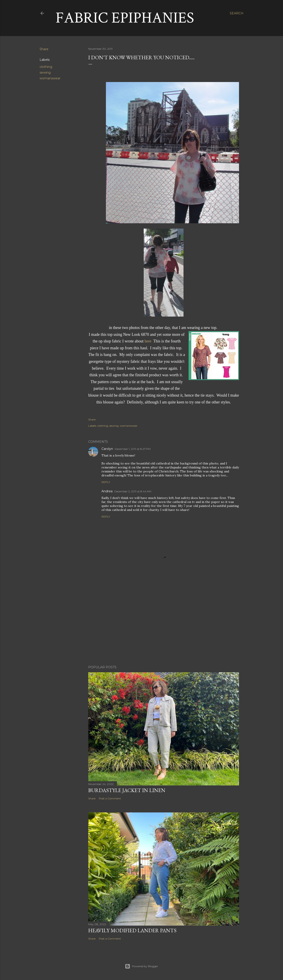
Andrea (107, 491)
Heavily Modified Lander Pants (132, 930)
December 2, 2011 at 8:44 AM (133, 491)
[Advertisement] (164, 623)
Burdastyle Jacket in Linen (127, 790)
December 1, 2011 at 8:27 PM (133, 449)
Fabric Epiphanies (125, 18)
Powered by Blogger (141, 966)
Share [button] (44, 49)
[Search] (237, 13)
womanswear (50, 78)
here (148, 341)
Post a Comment (110, 798)
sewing (45, 73)
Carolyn (107, 449)
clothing (46, 67)
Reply (106, 482)
